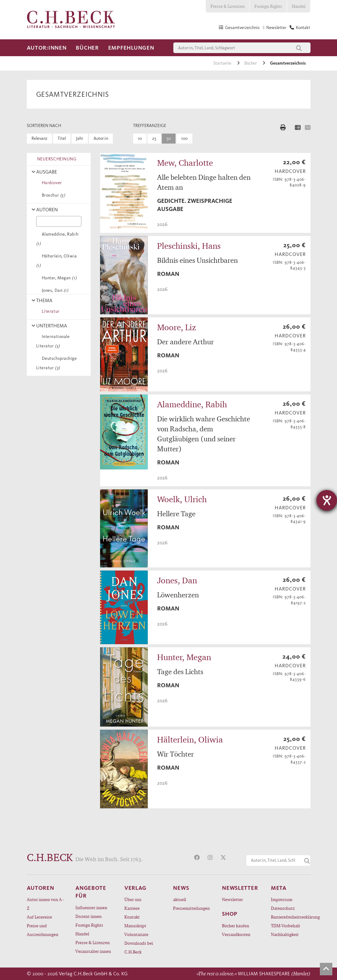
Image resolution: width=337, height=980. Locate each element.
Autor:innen (47, 48)
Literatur (50, 311)
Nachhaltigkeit (285, 934)
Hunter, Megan (58, 278)
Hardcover (51, 183)
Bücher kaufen (236, 926)
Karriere (132, 908)
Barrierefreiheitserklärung (291, 917)
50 (169, 138)
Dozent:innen (89, 916)
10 (140, 138)
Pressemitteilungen (191, 908)
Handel (299, 6)
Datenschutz (283, 908)
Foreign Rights (268, 6)
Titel (62, 138)
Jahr (80, 138)
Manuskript (135, 926)
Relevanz (39, 138)
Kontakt (132, 917)
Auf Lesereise (39, 917)
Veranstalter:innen (93, 951)
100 (184, 138)
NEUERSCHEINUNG (56, 159)
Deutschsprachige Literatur (57, 363)
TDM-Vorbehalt (286, 926)
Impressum (282, 899)
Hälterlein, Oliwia (57, 261)
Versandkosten (236, 934)
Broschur (52, 195)
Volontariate (136, 934)
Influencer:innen (91, 907)
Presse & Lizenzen (228, 6)
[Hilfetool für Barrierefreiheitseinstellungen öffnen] (327, 500)
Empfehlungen (131, 48)
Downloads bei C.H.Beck (139, 947)
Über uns (133, 899)
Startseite (223, 63)
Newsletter (232, 899)
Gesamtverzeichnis (288, 63)
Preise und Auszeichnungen (43, 930)
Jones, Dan (54, 290)
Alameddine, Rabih (57, 239)
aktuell (180, 899)
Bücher (87, 48)
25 (154, 138)
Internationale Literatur (53, 341)
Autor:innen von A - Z (45, 904)
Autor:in (101, 138)
